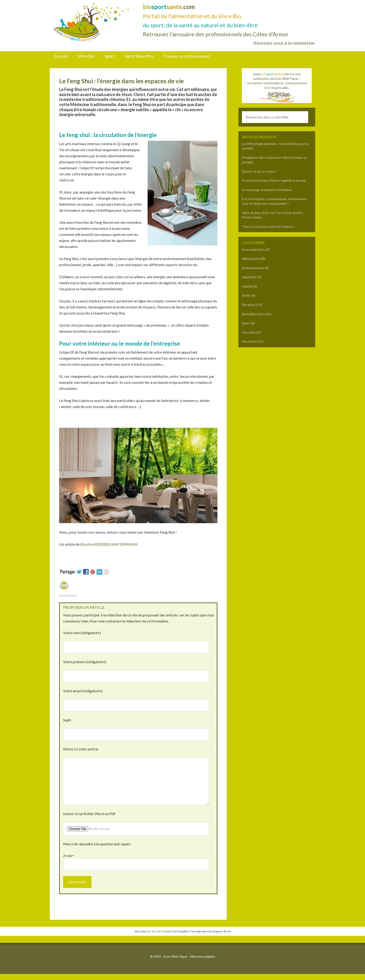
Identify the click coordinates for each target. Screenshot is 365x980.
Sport (246, 323)
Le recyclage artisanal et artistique (267, 190)
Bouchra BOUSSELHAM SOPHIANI (109, 544)
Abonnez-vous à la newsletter (284, 43)
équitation (249, 277)
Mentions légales (203, 956)
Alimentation (251, 259)
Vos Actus (249, 341)
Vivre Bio (248, 332)
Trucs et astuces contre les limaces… (269, 226)
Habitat (247, 286)
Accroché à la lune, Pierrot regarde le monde (274, 180)
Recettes (249, 305)
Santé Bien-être (253, 314)
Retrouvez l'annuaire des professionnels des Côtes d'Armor (216, 34)
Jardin (246, 295)
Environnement (253, 268)
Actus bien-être (253, 249)
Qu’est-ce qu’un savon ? (259, 171)
